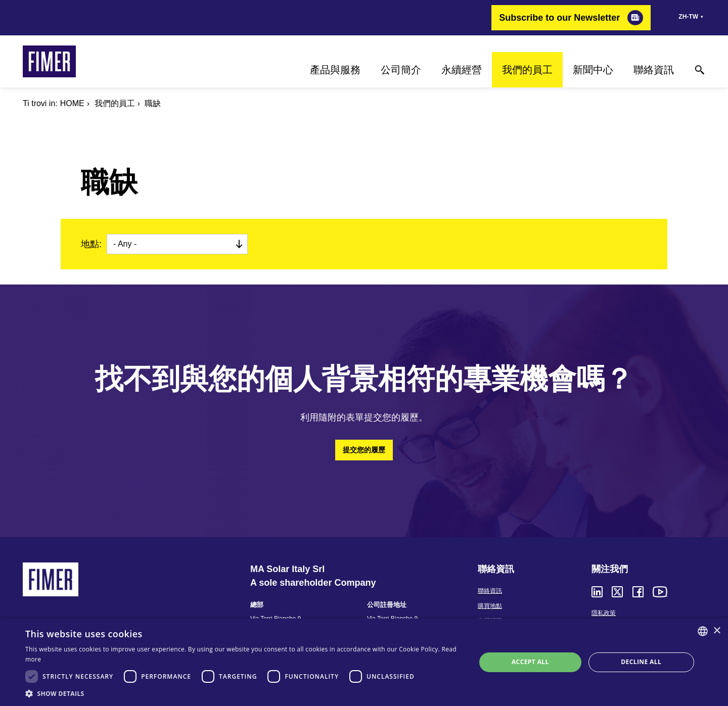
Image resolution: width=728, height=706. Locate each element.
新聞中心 (593, 70)
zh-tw (688, 17)
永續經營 (462, 70)
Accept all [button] (530, 662)
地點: (91, 244)
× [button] (717, 631)
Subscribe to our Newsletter (559, 18)
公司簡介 (401, 70)
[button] (244, 693)
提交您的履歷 (364, 450)
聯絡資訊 (654, 70)
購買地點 (490, 606)
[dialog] (364, 662)
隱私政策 (604, 613)
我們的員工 (527, 70)
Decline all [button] (641, 662)
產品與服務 (335, 70)
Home (72, 103)
